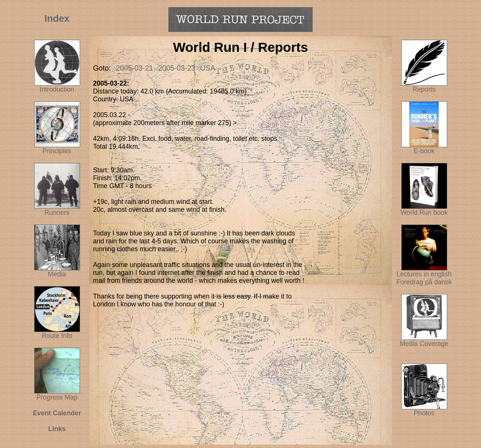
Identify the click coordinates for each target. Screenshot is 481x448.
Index (57, 18)
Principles (57, 151)
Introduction (57, 89)
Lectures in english (424, 271)
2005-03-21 (134, 68)
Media (57, 274)
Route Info (57, 336)
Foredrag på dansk (424, 282)
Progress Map (57, 394)
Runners (57, 213)
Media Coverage (424, 341)
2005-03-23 (177, 68)
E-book (424, 151)
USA (208, 68)
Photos (424, 410)
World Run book (424, 210)
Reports (424, 89)
